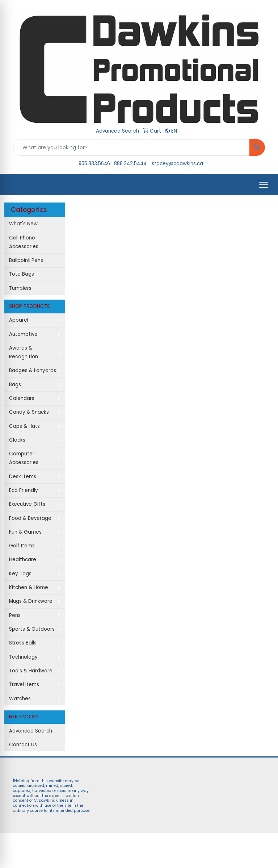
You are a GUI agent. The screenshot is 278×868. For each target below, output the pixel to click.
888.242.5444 (130, 164)
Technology (23, 657)
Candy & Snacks (29, 412)
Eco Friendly (24, 490)
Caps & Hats (24, 426)
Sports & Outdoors (32, 629)
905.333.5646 (94, 164)
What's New (23, 224)
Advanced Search (31, 731)
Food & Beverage (30, 518)
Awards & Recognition (24, 352)
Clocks (17, 440)
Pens (15, 615)
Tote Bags (22, 274)
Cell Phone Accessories (24, 242)
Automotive (23, 334)
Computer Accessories (24, 458)
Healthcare (23, 560)
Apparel (19, 320)
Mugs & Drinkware (31, 601)
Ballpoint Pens (26, 260)
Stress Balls (23, 643)
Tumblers (20, 288)
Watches (20, 699)
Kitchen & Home (29, 587)
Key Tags (20, 574)
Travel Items (24, 685)
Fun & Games (25, 532)
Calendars (22, 398)
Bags (15, 385)
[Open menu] (264, 185)
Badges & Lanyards (33, 370)
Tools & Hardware (31, 671)
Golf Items (22, 546)
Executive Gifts (27, 504)
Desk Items (23, 477)
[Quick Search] (131, 147)
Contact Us (23, 745)
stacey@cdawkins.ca (177, 164)
